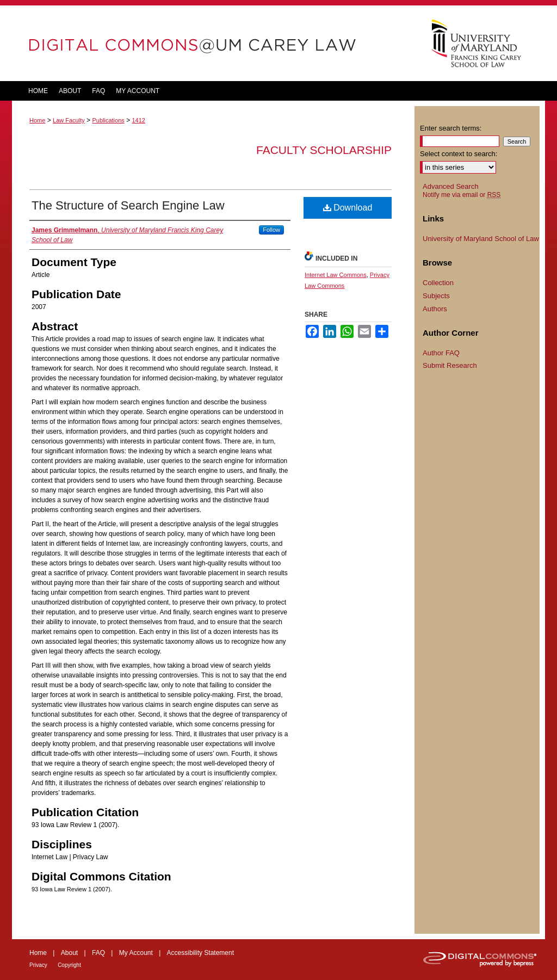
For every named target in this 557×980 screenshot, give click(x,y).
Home (37, 120)
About (69, 953)
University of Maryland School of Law (481, 239)
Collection (438, 283)
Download (348, 208)
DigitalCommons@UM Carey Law (213, 43)
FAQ (98, 953)
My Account (136, 953)
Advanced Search (451, 186)
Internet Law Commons (336, 275)
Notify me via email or (462, 195)
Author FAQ (441, 353)
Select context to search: (459, 154)
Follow (271, 230)
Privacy (38, 965)
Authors (435, 309)
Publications (108, 120)
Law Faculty (69, 120)
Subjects (436, 296)
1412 (138, 120)
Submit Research (450, 365)
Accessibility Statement (200, 953)
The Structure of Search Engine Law (128, 205)
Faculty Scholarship (324, 150)
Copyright (69, 965)
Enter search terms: (451, 128)
